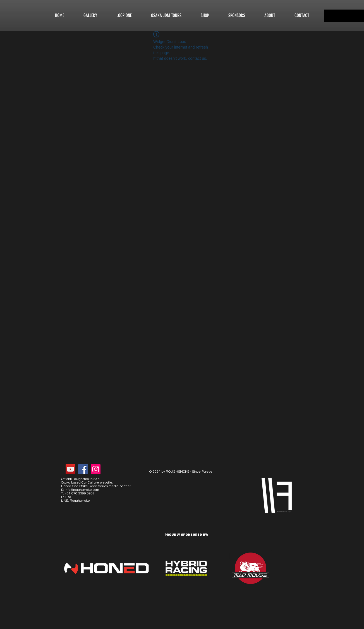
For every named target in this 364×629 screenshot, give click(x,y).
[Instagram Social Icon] (96, 469)
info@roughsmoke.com (82, 490)
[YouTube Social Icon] (70, 469)
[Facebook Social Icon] (83, 469)
